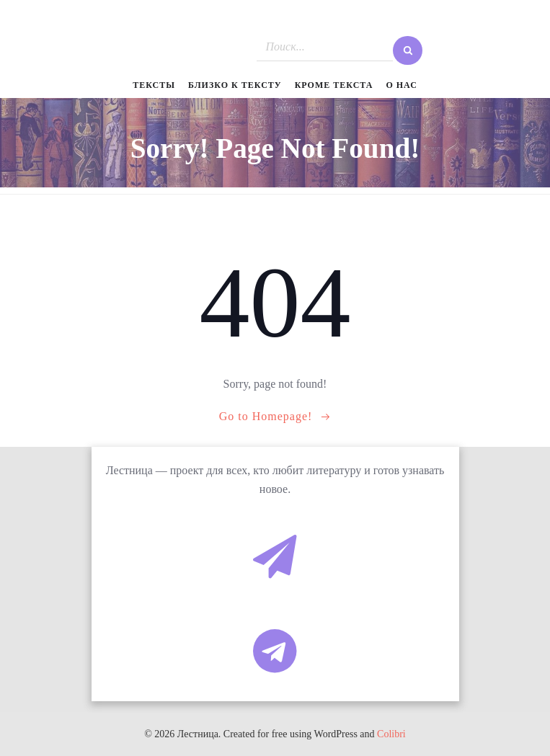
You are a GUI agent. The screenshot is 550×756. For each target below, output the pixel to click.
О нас (401, 85)
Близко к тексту (235, 85)
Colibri (391, 734)
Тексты (154, 85)
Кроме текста (334, 85)
